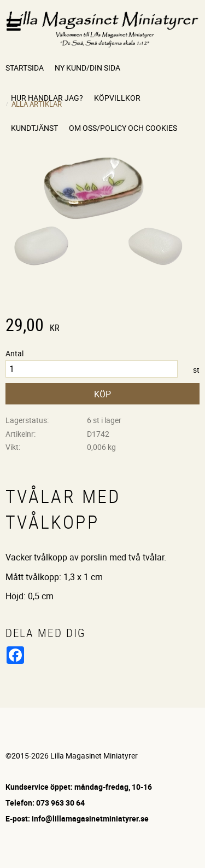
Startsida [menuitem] (25, 68)
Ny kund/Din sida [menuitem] (87, 68)
